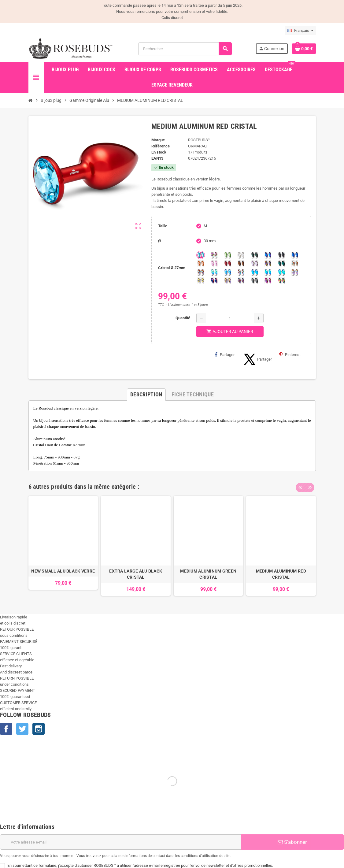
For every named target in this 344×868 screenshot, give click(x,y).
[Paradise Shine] (227, 281)
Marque (158, 140)
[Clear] (241, 255)
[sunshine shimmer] (295, 264)
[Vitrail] (281, 281)
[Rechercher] (185, 49)
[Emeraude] (254, 255)
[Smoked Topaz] (241, 264)
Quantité (183, 318)
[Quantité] (230, 318)
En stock (159, 152)
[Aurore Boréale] (214, 255)
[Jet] (281, 255)
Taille (163, 226)
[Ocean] (281, 264)
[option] (63, 546)
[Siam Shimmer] (214, 272)
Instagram (39, 729)
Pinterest (290, 354)
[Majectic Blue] (295, 255)
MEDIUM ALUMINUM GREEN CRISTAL (208, 574)
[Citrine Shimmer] (201, 272)
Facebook (6, 729)
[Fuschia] (268, 281)
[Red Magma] (227, 264)
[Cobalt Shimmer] (281, 272)
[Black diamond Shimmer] (254, 272)
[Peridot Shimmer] (268, 272)
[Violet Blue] (214, 281)
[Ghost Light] (241, 281)
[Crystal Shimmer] (201, 281)
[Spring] (254, 264)
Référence (161, 146)
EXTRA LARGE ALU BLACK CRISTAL (136, 574)
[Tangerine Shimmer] (241, 272)
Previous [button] (300, 485)
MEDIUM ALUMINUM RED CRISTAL (281, 574)
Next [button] (310, 485)
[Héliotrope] (268, 255)
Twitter (22, 729)
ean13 (157, 158)
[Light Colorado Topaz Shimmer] (227, 272)
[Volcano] (268, 264)
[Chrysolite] (227, 255)
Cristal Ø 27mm (172, 268)
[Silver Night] (254, 281)
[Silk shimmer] (295, 272)
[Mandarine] (201, 264)
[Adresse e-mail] (120, 842)
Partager (225, 354)
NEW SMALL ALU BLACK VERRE (63, 571)
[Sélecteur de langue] (300, 31)
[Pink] (214, 264)
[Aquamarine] (201, 255)
